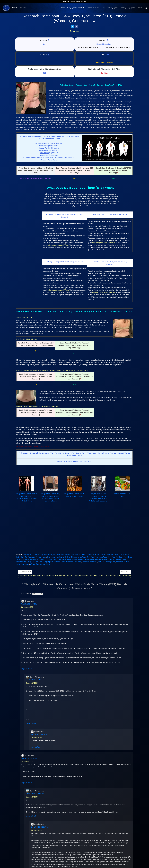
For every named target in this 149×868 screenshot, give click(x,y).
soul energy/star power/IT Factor (58, 245)
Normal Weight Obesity (86, 559)
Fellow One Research (27, 557)
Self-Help (118, 559)
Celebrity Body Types (127, 8)
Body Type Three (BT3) (90, 555)
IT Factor (74, 557)
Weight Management (37, 564)
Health (44, 557)
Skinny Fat (30, 562)
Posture (98, 559)
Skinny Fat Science (94, 8)
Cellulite (102, 555)
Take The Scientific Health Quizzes (75, 1)
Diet (121, 555)
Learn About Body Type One (109, 557)
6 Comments (74, 31)
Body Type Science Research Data (69, 555)
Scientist (111, 559)
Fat (18, 557)
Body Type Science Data (76, 8)
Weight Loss (25, 564)
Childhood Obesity (113, 555)
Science (104, 559)
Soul (36, 562)
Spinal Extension (54, 562)
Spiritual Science (67, 562)
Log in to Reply (26, 669)
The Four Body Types (110, 8)
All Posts (36, 555)
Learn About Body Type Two (35, 559)
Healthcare (51, 557)
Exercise (126, 555)
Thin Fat (101, 562)
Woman (48, 564)
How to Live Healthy (63, 557)
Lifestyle (49, 559)
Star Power (77, 562)
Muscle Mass (66, 559)
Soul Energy (43, 562)
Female (38, 557)
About (63, 8)
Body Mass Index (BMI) (39, 69)
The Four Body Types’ (61, 453)
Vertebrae (120, 562)
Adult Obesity (27, 555)
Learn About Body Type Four (88, 557)
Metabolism (57, 559)
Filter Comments (25, 594)
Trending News (110, 562)
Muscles (74, 559)
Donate (139, 8)
